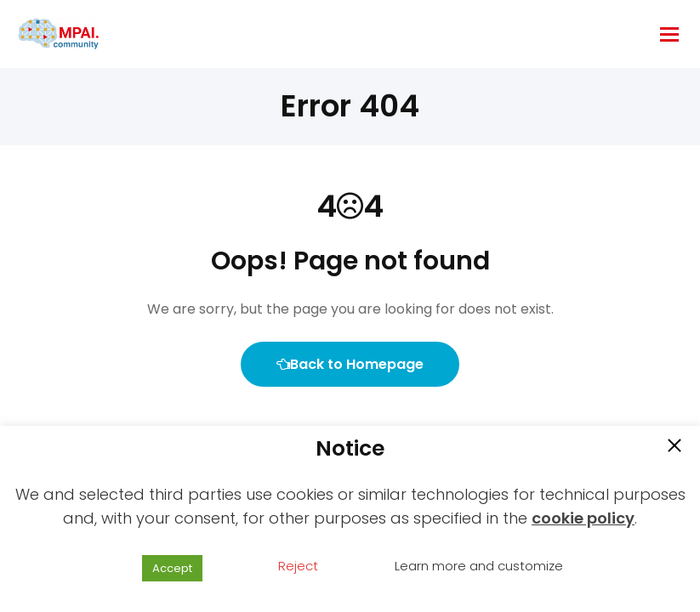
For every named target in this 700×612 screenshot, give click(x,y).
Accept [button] (172, 568)
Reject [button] (298, 566)
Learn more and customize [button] (479, 566)
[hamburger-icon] (669, 34)
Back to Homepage (350, 364)
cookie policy (583, 518)
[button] (674, 447)
